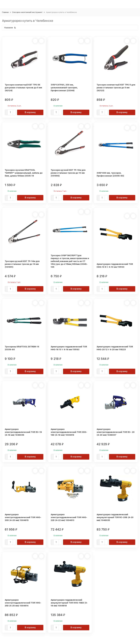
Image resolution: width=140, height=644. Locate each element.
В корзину (30, 112)
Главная (5, 12)
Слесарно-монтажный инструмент (27, 12)
